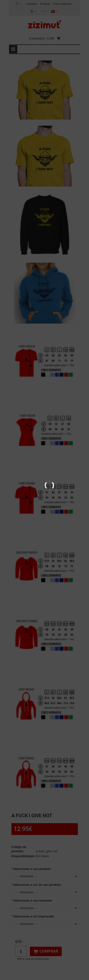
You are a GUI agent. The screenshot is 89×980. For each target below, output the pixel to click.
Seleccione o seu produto (32, 869)
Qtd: (19, 942)
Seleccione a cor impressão (34, 916)
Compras (32, 4)
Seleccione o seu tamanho (33, 901)
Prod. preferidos (62, 4)
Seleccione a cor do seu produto (37, 885)
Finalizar (45, 4)
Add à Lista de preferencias (33, 959)
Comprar (46, 951)
